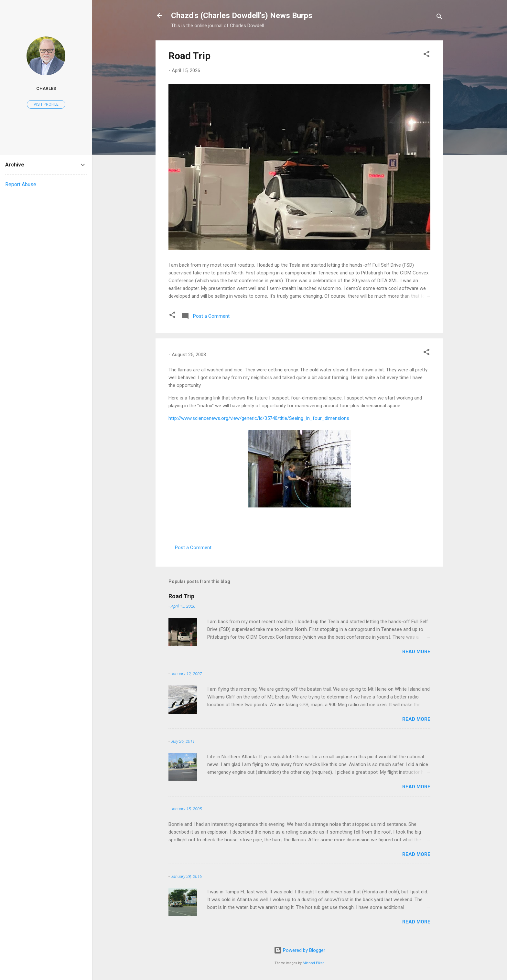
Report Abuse (21, 184)
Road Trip (189, 56)
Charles (46, 88)
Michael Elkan (314, 963)
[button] (426, 55)
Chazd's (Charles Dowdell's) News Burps (242, 16)
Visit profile (46, 104)
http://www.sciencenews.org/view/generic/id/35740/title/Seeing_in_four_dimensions (259, 418)
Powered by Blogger (300, 950)
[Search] (439, 18)
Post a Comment (193, 548)
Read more (416, 652)
